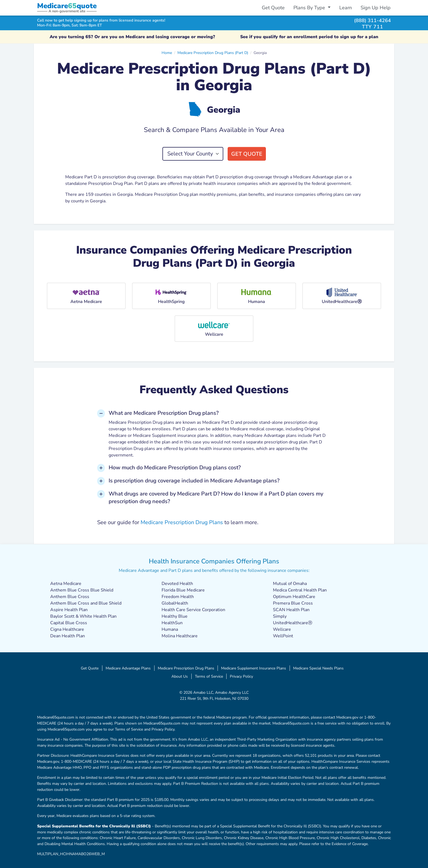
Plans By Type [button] (310, 8)
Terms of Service (209, 676)
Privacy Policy (241, 676)
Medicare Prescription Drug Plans (182, 522)
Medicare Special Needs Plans (318, 668)
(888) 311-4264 (372, 20)
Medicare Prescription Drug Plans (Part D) (213, 53)
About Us (180, 676)
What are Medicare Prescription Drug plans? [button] (164, 413)
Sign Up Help (376, 8)
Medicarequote (67, 6)
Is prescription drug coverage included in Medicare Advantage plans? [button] (194, 481)
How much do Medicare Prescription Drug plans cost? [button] (175, 468)
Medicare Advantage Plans (128, 668)
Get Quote (273, 8)
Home (167, 53)
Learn (346, 8)
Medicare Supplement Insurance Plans (254, 668)
